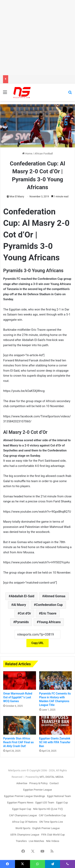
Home (27, 154)
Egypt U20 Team (45, 803)
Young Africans (50, 622)
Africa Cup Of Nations (25, 822)
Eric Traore (49, 613)
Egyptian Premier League (38, 790)
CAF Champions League (23, 815)
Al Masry (20, 605)
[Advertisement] (37, 38)
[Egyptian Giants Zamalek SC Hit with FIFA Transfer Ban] (56, 725)
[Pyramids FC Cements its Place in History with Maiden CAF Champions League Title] (56, 680)
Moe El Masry (17, 197)
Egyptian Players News (20, 803)
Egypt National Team (59, 796)
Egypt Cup (62, 803)
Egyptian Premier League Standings (24, 796)
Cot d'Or (25, 613)
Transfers (21, 841)
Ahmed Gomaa (55, 596)
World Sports (23, 828)
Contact (54, 783)
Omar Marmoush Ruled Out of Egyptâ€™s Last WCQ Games (18, 697)
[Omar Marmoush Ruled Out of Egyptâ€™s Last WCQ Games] (20, 680)
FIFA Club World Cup (53, 835)
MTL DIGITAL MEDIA (51, 777)
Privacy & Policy (38, 783)
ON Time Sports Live (51, 822)
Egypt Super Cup (22, 809)
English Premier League (46, 828)
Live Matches (36, 841)
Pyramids (22, 622)
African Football (44, 154)
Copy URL (37, 643)
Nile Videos (53, 841)
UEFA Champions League (25, 835)
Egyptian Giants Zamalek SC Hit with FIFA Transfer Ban (55, 742)
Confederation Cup (49, 605)
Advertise (22, 783)
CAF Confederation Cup (52, 815)
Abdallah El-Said (22, 596)
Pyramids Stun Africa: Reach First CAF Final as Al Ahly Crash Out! (18, 742)
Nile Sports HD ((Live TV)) (48, 809)
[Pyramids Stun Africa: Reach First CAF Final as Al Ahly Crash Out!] (20, 725)
